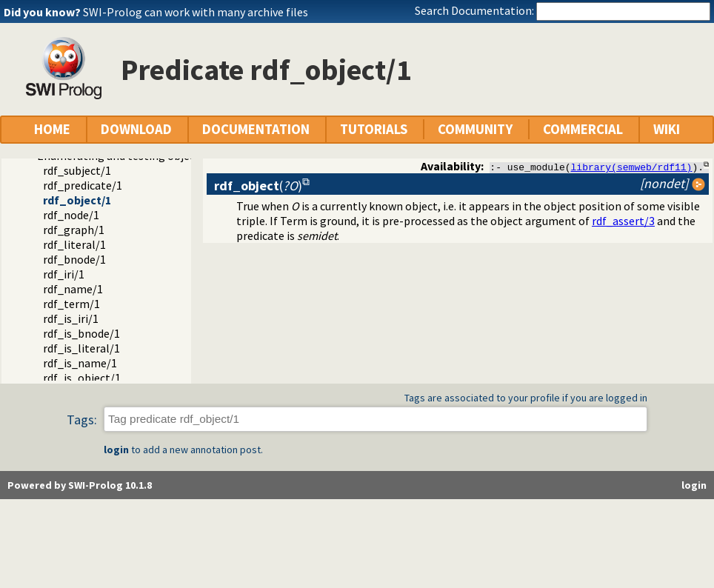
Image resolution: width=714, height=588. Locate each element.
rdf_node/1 (71, 215)
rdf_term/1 (71, 304)
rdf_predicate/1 (83, 185)
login (116, 450)
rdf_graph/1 (74, 230)
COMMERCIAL (583, 129)
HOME (52, 129)
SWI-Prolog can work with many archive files (196, 12)
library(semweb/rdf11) (632, 167)
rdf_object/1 (77, 200)
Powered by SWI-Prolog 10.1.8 (80, 485)
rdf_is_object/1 (82, 378)
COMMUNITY (475, 129)
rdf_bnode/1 (74, 259)
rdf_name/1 (73, 289)
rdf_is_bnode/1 (81, 333)
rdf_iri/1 (64, 274)
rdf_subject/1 (77, 170)
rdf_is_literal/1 (81, 348)
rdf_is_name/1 (80, 363)
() (258, 186)
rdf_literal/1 (74, 244)
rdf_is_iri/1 (71, 318)
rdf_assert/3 (623, 221)
